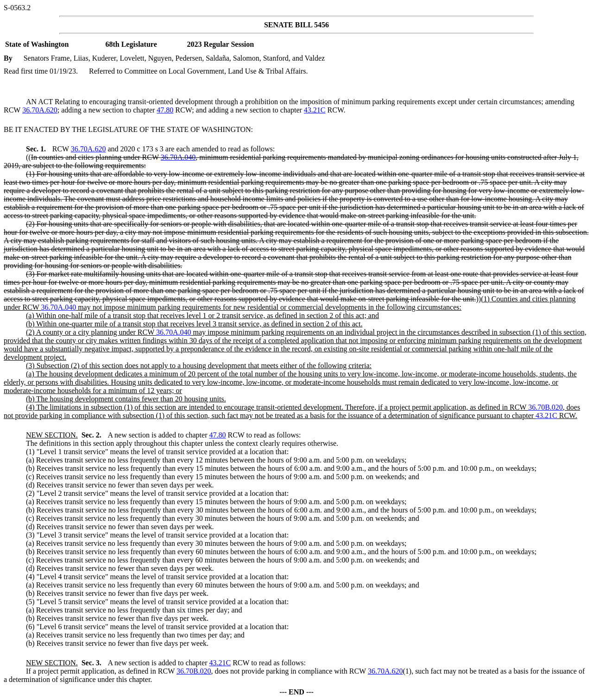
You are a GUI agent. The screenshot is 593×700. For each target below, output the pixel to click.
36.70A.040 (178, 157)
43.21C (315, 110)
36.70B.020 (546, 407)
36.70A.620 (40, 110)
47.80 (165, 110)
